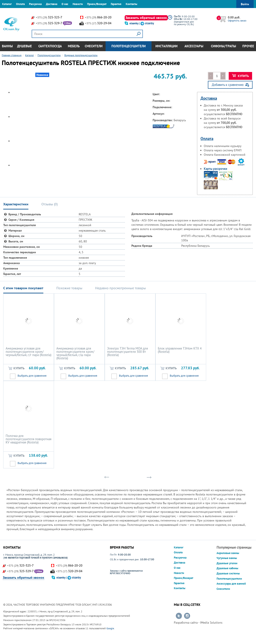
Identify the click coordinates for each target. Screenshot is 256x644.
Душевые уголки (227, 563)
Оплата (20, 4)
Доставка (52, 4)
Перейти (179, 616)
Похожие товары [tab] (69, 288)
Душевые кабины (227, 568)
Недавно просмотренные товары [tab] (121, 288)
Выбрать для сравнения (32, 376)
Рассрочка (35, 4)
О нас (65, 4)
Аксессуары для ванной (231, 584)
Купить (241, 76)
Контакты (131, 4)
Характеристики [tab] (16, 204)
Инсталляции (166, 46)
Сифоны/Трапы (223, 46)
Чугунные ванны (227, 558)
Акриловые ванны (228, 553)
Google (110, 628)
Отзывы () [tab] (50, 204)
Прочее (248, 46)
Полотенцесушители (129, 46)
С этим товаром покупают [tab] (23, 288)
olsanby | (135, 23)
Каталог (7, 4)
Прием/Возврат (97, 4)
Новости (78, 4)
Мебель (74, 46)
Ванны (7, 46)
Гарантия (116, 4)
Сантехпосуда (50, 46)
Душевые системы (228, 573)
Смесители (94, 46)
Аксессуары (194, 46)
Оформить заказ (237, 20)
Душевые (24, 46)
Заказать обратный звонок (146, 18)
